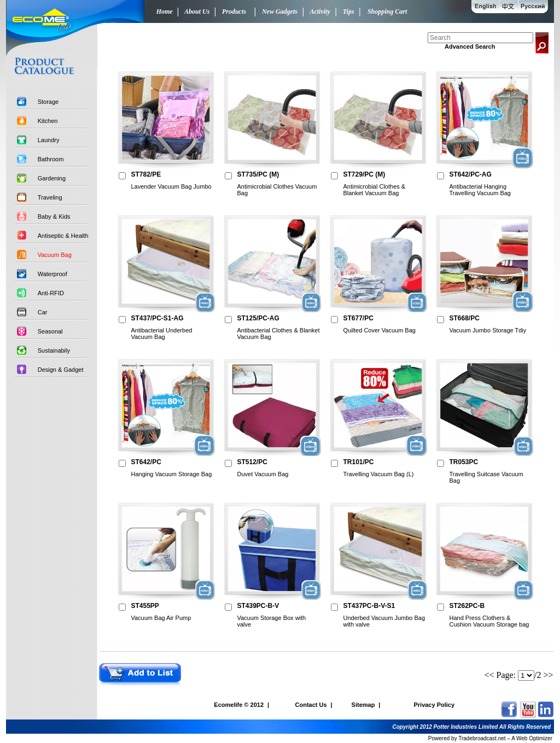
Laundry (49, 140)
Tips (347, 11)
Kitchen (48, 121)
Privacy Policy (434, 705)
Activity (319, 11)
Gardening (52, 178)
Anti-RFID (51, 293)
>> (549, 675)
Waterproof (52, 274)
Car (43, 312)
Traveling (50, 197)
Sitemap (363, 705)
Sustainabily (54, 350)
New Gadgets (278, 11)
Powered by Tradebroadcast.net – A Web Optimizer (490, 738)
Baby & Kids (54, 217)
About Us (196, 11)
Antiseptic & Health (63, 236)
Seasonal (50, 331)
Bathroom (51, 159)
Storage (48, 102)
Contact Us (311, 705)
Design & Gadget (61, 370)
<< (489, 675)
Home (162, 11)
